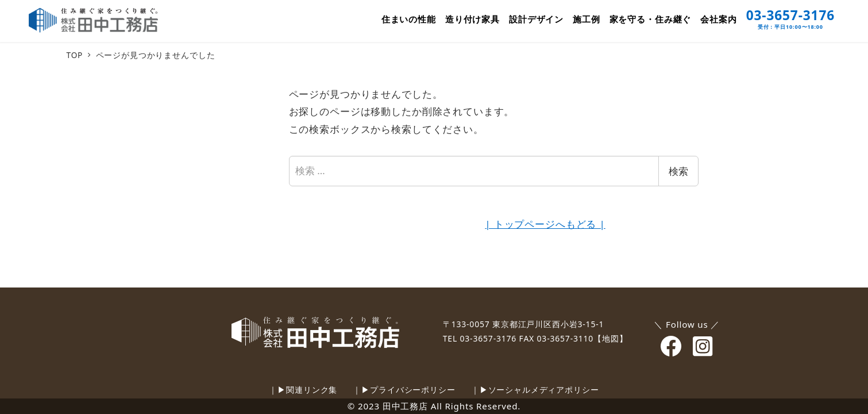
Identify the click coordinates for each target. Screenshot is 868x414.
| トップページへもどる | (545, 224)
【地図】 (610, 338)
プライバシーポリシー (413, 390)
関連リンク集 (312, 390)
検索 (678, 171)
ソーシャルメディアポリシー (544, 390)
